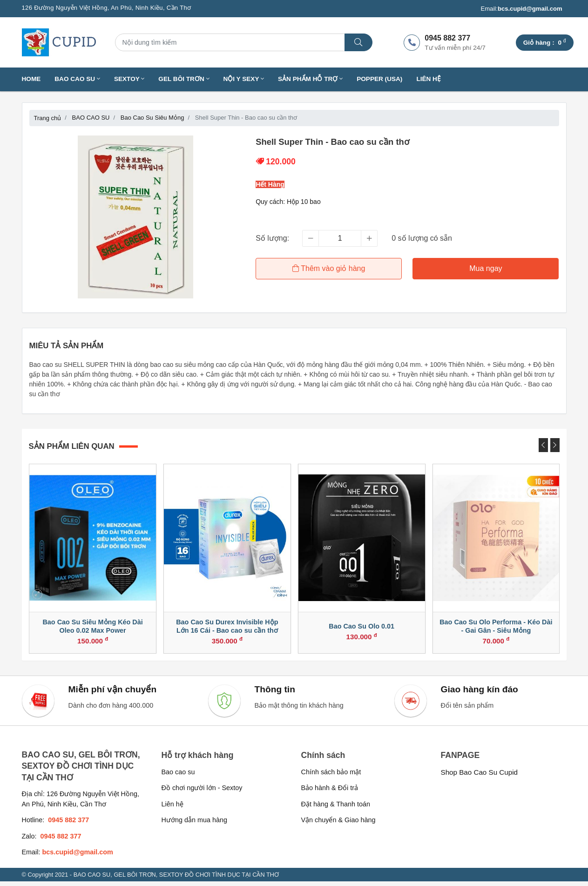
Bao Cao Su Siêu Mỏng (152, 118)
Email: (521, 9)
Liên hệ (429, 79)
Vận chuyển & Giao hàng (338, 825)
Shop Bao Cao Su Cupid (480, 776)
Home (31, 79)
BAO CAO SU (77, 79)
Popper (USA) (379, 79)
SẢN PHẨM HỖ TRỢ (310, 79)
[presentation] (543, 445)
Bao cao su (178, 776)
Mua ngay (486, 268)
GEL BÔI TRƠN (184, 79)
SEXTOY (129, 79)
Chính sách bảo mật (331, 776)
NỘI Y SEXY (244, 79)
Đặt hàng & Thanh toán (336, 808)
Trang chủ (48, 118)
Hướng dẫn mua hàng (194, 825)
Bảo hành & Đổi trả (330, 792)
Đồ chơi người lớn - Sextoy (202, 792)
